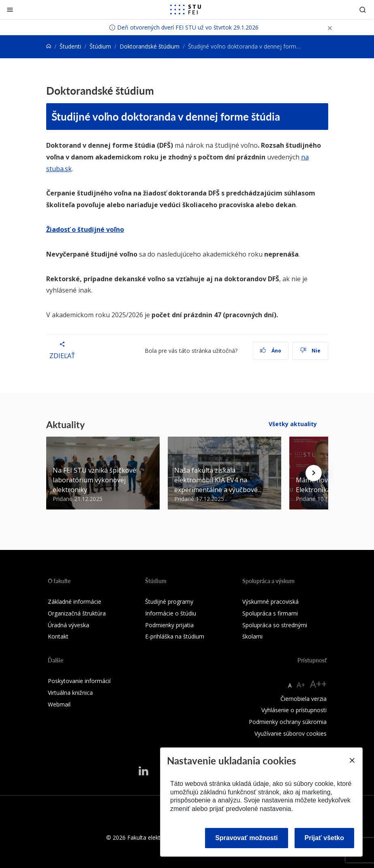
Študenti (70, 46)
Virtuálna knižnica (70, 693)
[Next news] (314, 473)
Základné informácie (75, 602)
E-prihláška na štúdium (175, 636)
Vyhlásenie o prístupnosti (294, 710)
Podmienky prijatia (169, 625)
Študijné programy (169, 602)
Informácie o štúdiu (171, 613)
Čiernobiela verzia (303, 699)
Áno (270, 351)
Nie (310, 351)
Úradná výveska (68, 625)
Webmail (59, 704)
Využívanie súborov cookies (291, 733)
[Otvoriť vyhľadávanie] (363, 10)
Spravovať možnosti (246, 838)
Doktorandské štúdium (150, 46)
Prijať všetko (325, 838)
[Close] (352, 760)
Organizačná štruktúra (77, 613)
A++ (318, 684)
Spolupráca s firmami (270, 613)
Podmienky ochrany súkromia (288, 722)
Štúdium (100, 46)
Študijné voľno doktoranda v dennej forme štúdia (166, 116)
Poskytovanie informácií (79, 681)
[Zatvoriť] (10, 10)
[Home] (49, 46)
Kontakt (58, 636)
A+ (301, 685)
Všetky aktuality (293, 424)
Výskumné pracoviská (270, 602)
